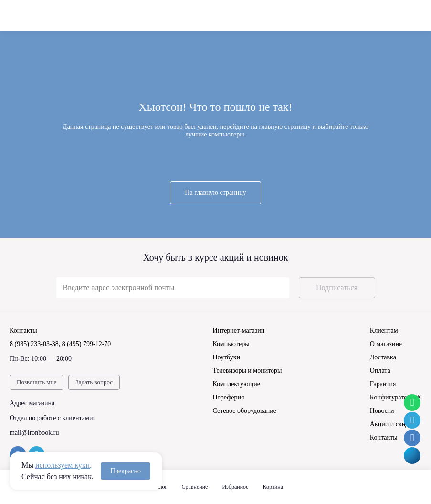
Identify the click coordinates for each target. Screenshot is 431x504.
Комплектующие (236, 384)
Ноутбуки (226, 357)
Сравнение (195, 487)
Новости (382, 411)
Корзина (273, 487)
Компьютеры (231, 344)
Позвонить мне (37, 382)
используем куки (63, 465)
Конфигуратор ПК (396, 397)
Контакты (384, 437)
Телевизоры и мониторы (247, 371)
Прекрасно (126, 471)
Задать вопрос (94, 382)
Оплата (380, 371)
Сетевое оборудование (244, 411)
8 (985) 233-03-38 (34, 344)
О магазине (386, 344)
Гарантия (383, 384)
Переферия (228, 397)
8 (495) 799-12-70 (87, 344)
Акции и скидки (393, 424)
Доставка (383, 357)
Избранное (235, 487)
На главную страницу (215, 193)
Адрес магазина (32, 403)
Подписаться (337, 288)
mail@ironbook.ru (34, 433)
